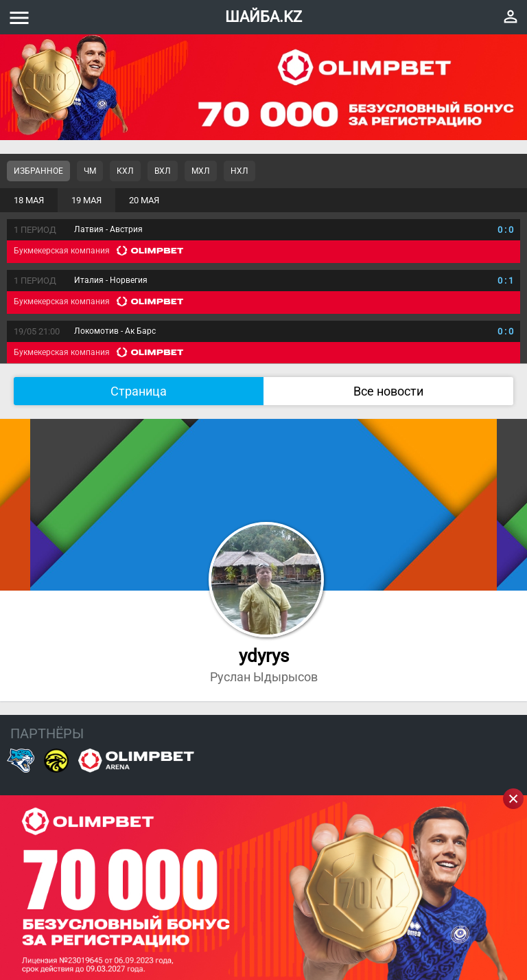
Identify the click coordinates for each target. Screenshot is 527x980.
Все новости (388, 391)
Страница (139, 391)
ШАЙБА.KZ (263, 17)
